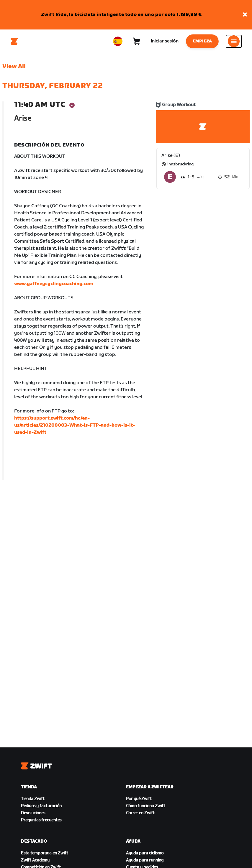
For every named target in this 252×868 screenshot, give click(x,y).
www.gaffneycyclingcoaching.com (54, 284)
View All (14, 66)
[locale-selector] (118, 41)
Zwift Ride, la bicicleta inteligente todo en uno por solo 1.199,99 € (121, 15)
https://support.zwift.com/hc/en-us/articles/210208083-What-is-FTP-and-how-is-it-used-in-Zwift (75, 425)
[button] (245, 15)
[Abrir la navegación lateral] (234, 41)
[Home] (14, 41)
